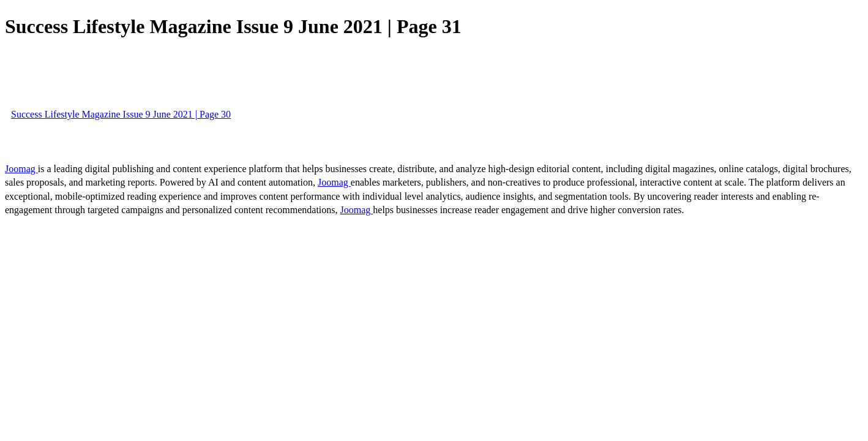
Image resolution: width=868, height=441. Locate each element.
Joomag (21, 169)
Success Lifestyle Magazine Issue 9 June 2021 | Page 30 (121, 114)
